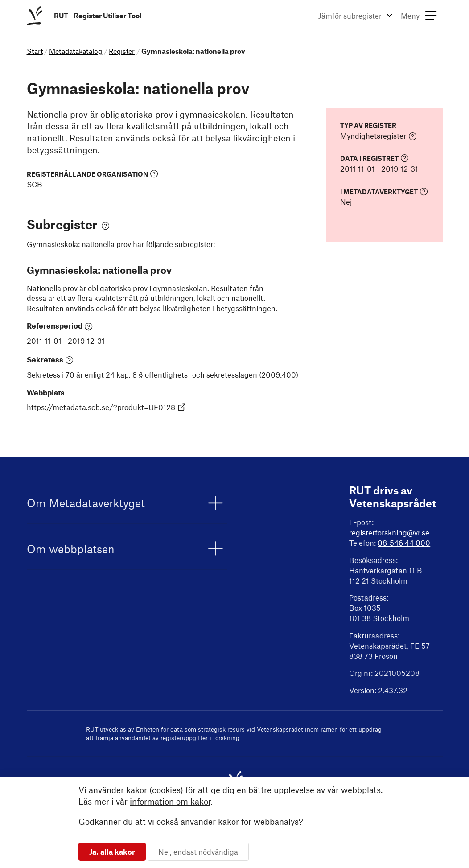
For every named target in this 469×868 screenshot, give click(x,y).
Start (35, 51)
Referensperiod (60, 326)
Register (122, 51)
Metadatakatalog (76, 51)
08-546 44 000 (404, 543)
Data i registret (374, 158)
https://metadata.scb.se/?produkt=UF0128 (107, 407)
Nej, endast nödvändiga (198, 852)
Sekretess (50, 360)
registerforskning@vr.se (389, 532)
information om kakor (170, 801)
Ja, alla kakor (112, 852)
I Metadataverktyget (384, 191)
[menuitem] (86, 15)
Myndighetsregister (378, 136)
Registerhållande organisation (93, 174)
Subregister (68, 224)
